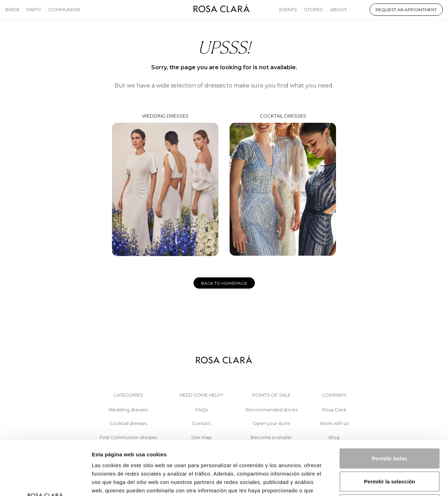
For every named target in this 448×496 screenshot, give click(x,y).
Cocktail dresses (283, 185)
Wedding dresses (165, 185)
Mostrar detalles (379, 482)
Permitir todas (390, 404)
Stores (314, 9)
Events (288, 9)
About (338, 9)
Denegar (390, 450)
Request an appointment (406, 10)
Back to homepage (224, 283)
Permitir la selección (390, 427)
